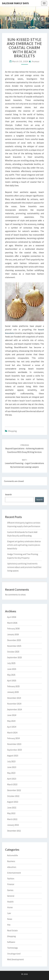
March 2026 (12, 623)
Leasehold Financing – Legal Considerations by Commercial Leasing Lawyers (24, 463)
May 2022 (11, 813)
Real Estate (12, 930)
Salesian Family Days (15, 3)
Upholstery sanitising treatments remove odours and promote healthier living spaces (24, 567)
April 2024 (12, 727)
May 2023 (11, 773)
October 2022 (13, 796)
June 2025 (12, 669)
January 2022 (13, 825)
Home (10, 907)
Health (10, 902)
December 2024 (14, 698)
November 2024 (14, 704)
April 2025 (12, 681)
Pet (9, 925)
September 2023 (15, 750)
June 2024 (12, 715)
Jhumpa (35, 61)
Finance (11, 884)
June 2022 (12, 808)
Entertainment (14, 873)
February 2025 (13, 686)
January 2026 (13, 634)
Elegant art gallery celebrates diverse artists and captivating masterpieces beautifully (24, 545)
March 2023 (12, 784)
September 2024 (15, 709)
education (12, 867)
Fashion (11, 878)
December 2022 (14, 790)
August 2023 (13, 756)
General (11, 896)
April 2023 (12, 779)
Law (9, 913)
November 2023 (14, 744)
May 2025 (11, 675)
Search (8, 494)
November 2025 (14, 646)
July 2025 (11, 663)
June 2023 (12, 767)
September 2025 (15, 657)
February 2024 (13, 738)
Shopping (12, 431)
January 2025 (13, 692)
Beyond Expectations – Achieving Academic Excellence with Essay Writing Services (24, 449)
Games (10, 890)
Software (11, 942)
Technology (12, 948)
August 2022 (13, 802)
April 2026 (12, 617)
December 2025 (14, 640)
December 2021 (14, 831)
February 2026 (13, 629)
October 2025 (13, 652)
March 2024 (12, 733)
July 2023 (11, 761)
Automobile (13, 855)
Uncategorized (14, 954)
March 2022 (12, 819)
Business (11, 861)
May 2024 (11, 721)
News (10, 919)
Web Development (15, 959)
